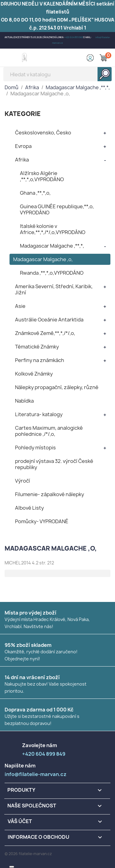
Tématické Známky (37, 347)
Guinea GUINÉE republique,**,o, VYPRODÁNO (57, 209)
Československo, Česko (43, 133)
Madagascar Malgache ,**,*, (52, 246)
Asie (20, 306)
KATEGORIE (23, 114)
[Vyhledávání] (57, 74)
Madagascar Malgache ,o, (43, 259)
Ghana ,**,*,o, (35, 193)
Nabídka (24, 401)
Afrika (22, 160)
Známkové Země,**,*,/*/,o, (45, 333)
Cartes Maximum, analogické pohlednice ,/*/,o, (49, 431)
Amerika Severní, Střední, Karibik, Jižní (54, 289)
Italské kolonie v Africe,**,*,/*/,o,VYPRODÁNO (53, 229)
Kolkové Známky (34, 374)
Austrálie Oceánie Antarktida (49, 320)
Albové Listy (29, 508)
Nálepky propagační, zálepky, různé (57, 387)
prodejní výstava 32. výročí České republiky (54, 464)
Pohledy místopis (35, 448)
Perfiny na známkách (40, 360)
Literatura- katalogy (39, 414)
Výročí (23, 481)
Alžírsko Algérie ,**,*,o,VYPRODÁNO (42, 176)
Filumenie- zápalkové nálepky (50, 494)
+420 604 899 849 (74, 37)
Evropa (23, 146)
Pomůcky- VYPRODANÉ (42, 521)
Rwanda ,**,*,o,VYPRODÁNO (52, 273)
